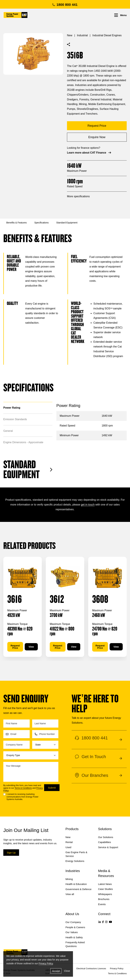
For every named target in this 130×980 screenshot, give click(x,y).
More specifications (78, 196)
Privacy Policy (46, 963)
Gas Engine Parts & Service (76, 854)
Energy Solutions (75, 861)
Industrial (82, 35)
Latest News (105, 884)
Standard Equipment (67, 223)
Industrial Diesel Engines (107, 35)
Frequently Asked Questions (75, 944)
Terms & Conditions (23, 788)
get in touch (88, 505)
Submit (52, 788)
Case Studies (105, 889)
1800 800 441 (65, 5)
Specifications (41, 223)
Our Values (72, 932)
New (70, 35)
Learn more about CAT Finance (89, 153)
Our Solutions (106, 837)
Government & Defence (79, 889)
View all (70, 894)
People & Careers (75, 927)
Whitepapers (105, 894)
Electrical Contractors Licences (91, 968)
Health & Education (76, 884)
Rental (69, 842)
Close (67, 971)
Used (68, 847)
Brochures (104, 899)
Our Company (73, 922)
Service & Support (108, 847)
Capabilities (104, 842)
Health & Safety (74, 937)
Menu (120, 15)
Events (102, 904)
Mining (69, 879)
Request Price (15, 647)
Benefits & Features (16, 223)
